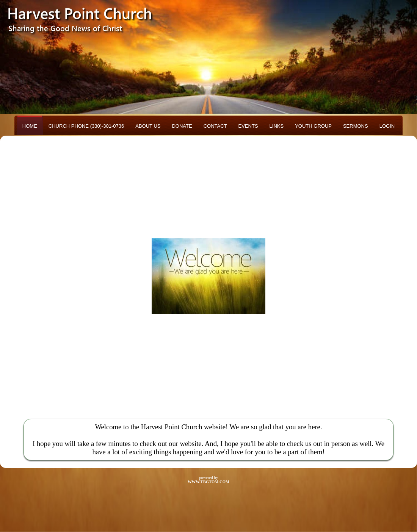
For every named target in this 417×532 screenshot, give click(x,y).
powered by (208, 480)
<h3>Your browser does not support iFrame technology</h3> (208, 276)
